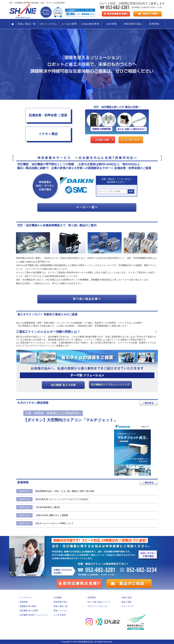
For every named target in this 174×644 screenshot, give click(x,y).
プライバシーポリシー (98, 606)
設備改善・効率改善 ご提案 (48, 115)
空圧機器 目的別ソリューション (34, 615)
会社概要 (58, 597)
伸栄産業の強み (133, 24)
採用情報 (154, 24)
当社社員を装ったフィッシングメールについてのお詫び (52, 499)
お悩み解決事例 (90, 24)
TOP (13, 24)
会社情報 (112, 24)
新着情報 (24, 602)
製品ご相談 (127, 602)
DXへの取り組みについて (99, 602)
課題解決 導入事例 (28, 606)
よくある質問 (69, 24)
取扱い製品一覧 (27, 24)
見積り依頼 (127, 597)
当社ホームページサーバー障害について (45, 523)
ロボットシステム (48, 24)
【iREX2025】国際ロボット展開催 (42, 515)
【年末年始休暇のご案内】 (39, 507)
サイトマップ (128, 606)
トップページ (26, 597)
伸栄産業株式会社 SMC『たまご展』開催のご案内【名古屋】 (56, 491)
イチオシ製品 (48, 134)
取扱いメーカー (61, 610)
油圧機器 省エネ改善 (29, 610)
